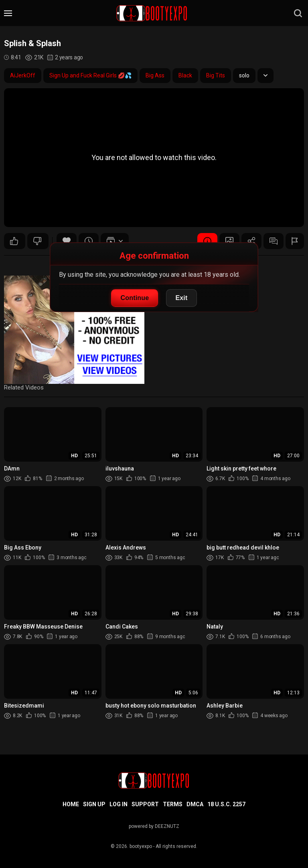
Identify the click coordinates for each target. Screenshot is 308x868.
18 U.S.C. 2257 (226, 804)
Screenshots (229, 241)
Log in (119, 804)
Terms (173, 804)
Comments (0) (274, 241)
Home (71, 804)
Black (185, 75)
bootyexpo (141, 846)
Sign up (94, 804)
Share (251, 241)
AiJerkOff (23, 75)
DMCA (195, 804)
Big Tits (216, 75)
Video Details (207, 241)
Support (145, 804)
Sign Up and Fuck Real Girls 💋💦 (90, 75)
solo (244, 75)
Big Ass (155, 75)
